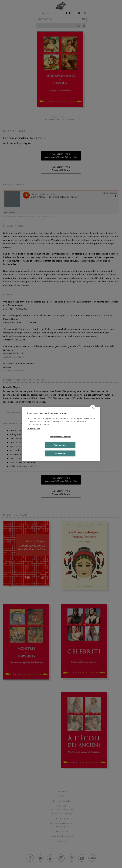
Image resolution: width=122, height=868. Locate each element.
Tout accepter (60, 445)
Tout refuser (60, 453)
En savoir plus (33, 428)
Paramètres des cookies (60, 437)
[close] (93, 408)
